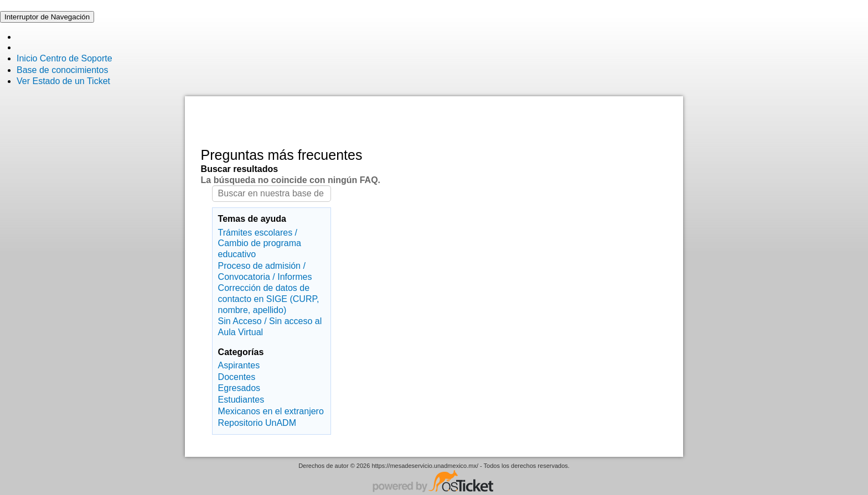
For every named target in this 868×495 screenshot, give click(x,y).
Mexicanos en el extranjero (271, 411)
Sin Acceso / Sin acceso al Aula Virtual (270, 327)
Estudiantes (241, 400)
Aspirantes (239, 365)
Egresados (239, 388)
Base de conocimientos (62, 70)
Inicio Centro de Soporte (64, 58)
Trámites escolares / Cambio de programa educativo (260, 243)
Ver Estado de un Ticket (63, 81)
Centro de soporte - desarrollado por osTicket (434, 483)
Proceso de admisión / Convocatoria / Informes (265, 271)
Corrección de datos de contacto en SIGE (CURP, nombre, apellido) (269, 299)
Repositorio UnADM (257, 423)
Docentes (237, 377)
